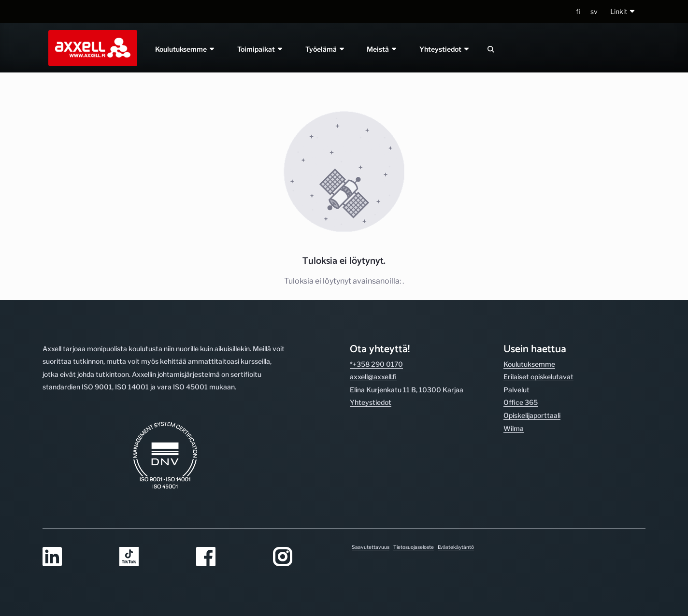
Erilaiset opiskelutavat (538, 377)
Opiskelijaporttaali (532, 415)
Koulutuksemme (185, 49)
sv (594, 11)
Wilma (514, 428)
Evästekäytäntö (456, 547)
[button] (623, 12)
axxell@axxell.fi (373, 377)
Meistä (383, 49)
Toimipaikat (260, 49)
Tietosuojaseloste (414, 547)
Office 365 (521, 402)
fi (578, 11)
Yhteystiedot (445, 49)
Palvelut (516, 390)
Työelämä (325, 49)
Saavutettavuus (371, 547)
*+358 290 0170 (376, 364)
